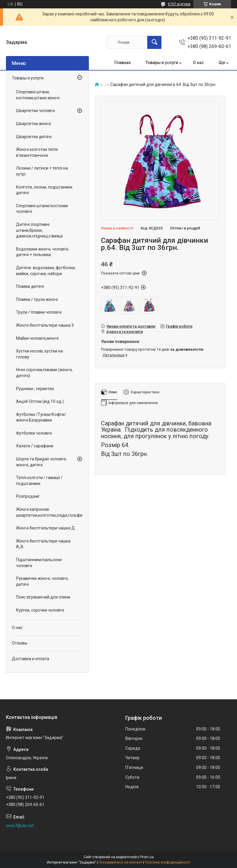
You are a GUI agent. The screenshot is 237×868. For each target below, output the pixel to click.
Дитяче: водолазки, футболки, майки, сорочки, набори (46, 271)
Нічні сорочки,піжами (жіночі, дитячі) (44, 373)
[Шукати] (154, 42)
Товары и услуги (162, 63)
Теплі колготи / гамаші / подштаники (39, 481)
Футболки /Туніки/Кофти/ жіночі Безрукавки (41, 417)
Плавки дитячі (30, 286)
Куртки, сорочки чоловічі (40, 610)
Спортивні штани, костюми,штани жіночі (38, 95)
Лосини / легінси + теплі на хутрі (42, 171)
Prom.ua (147, 857)
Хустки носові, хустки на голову (39, 354)
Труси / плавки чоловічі (39, 312)
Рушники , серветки (35, 389)
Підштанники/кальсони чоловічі (39, 563)
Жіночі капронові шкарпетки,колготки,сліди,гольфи (46, 512)
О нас (198, 63)
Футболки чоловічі (34, 433)
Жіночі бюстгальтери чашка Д (45, 528)
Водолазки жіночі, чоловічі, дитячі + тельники (43, 252)
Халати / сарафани (35, 446)
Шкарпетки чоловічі (35, 111)
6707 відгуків (179, 4)
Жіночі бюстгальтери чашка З (45, 325)
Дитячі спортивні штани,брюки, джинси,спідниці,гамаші (39, 230)
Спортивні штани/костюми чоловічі (42, 209)
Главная (122, 63)
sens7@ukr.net (20, 826)
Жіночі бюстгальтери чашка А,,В (43, 544)
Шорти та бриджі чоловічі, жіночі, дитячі (41, 462)
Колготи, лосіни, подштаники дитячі (44, 190)
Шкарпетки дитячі (34, 137)
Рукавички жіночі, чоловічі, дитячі (42, 581)
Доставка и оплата (31, 659)
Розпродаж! (28, 496)
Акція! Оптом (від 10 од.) (40, 401)
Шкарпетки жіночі (33, 124)
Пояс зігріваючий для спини (43, 597)
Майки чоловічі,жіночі (37, 338)
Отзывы (20, 643)
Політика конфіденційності (168, 862)
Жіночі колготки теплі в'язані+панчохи (37, 152)
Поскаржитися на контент (120, 862)
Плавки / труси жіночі (37, 299)
